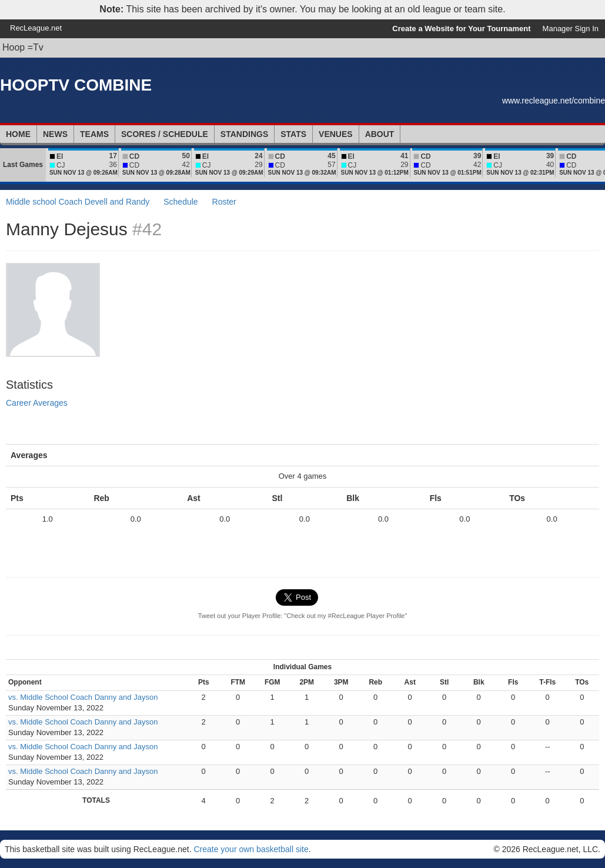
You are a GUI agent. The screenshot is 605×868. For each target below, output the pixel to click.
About (380, 134)
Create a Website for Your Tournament (461, 29)
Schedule (181, 202)
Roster (224, 202)
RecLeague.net (36, 28)
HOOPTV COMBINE (76, 85)
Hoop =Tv (23, 47)
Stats (293, 134)
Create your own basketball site (251, 849)
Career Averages (37, 403)
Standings (244, 134)
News (55, 134)
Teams (94, 134)
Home (18, 134)
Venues (336, 134)
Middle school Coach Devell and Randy (78, 202)
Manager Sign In (571, 29)
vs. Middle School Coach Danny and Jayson (83, 697)
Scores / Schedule (165, 134)
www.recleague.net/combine (554, 101)
